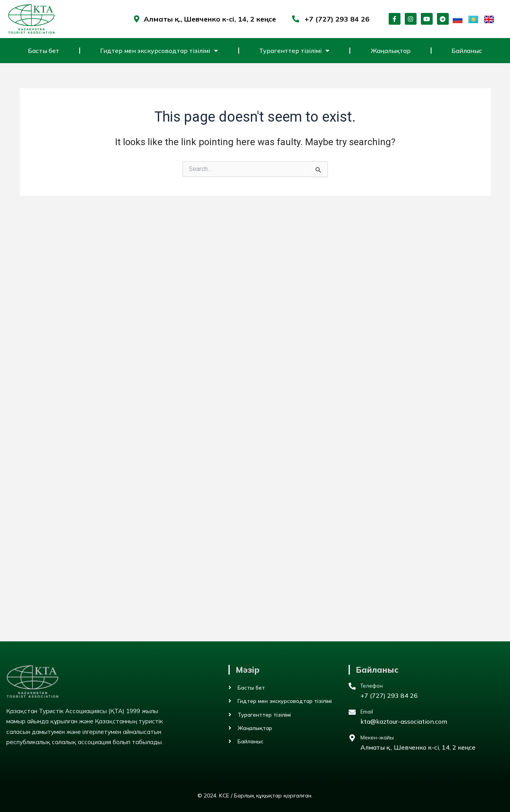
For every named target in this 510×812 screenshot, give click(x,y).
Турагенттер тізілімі (294, 51)
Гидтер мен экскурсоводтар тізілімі (159, 51)
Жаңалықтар (391, 51)
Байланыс (467, 51)
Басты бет (44, 51)
